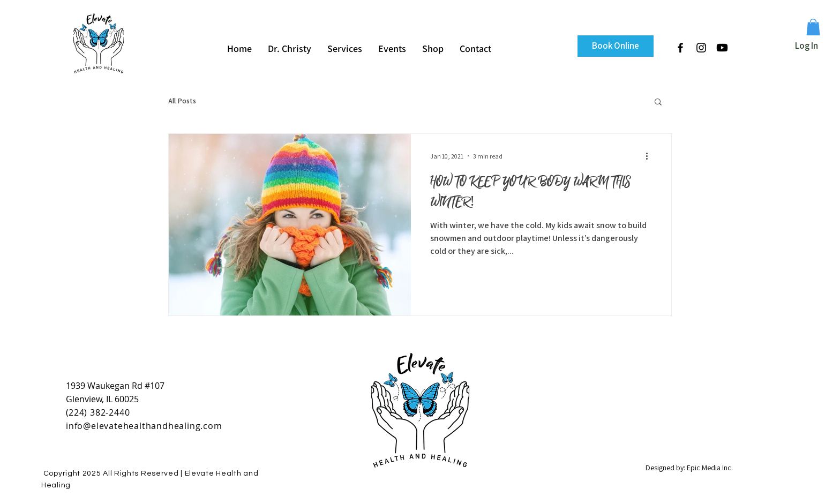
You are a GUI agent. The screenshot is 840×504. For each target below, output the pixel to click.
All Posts (182, 101)
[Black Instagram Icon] (701, 48)
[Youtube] (722, 48)
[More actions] (650, 156)
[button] (813, 27)
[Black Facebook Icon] (680, 48)
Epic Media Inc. (710, 468)
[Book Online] (616, 46)
